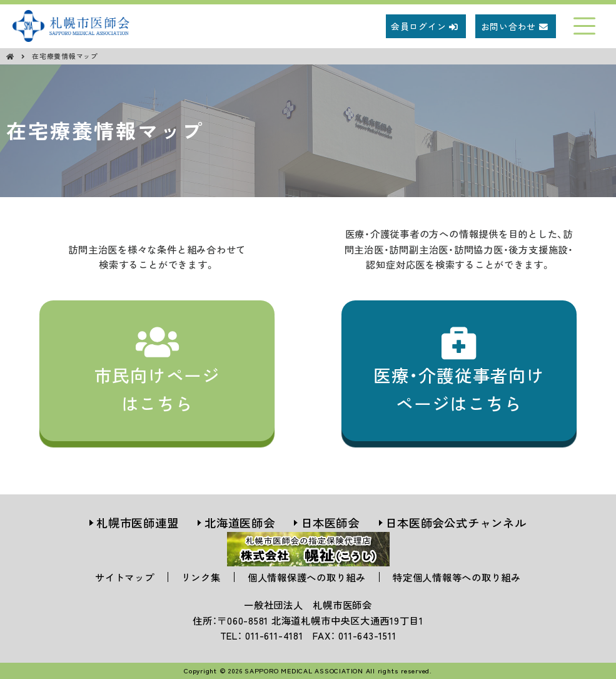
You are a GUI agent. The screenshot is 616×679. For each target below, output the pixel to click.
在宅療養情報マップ (65, 56)
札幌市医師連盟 (137, 523)
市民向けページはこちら (157, 370)
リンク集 (201, 577)
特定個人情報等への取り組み (457, 577)
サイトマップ (125, 577)
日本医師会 (330, 523)
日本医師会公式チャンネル (456, 523)
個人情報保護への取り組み (307, 577)
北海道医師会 (240, 523)
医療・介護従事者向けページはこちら (459, 370)
